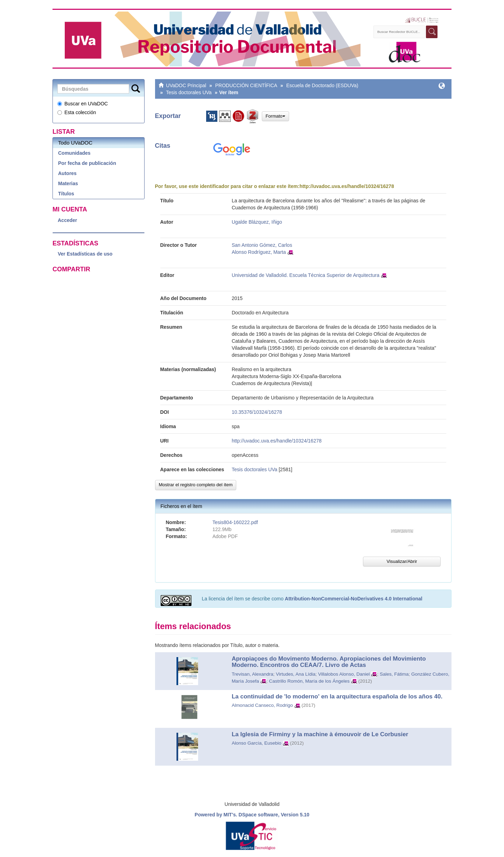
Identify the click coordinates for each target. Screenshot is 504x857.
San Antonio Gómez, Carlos (262, 245)
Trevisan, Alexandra (253, 674)
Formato (275, 116)
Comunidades (74, 153)
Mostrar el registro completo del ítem (196, 485)
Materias (68, 183)
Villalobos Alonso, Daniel (344, 674)
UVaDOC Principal (186, 85)
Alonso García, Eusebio (257, 743)
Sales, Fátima (394, 674)
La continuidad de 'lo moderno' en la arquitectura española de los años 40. (337, 696)
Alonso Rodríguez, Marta (259, 252)
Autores (67, 173)
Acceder (67, 220)
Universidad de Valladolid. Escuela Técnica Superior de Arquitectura (306, 275)
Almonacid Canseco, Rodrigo (262, 705)
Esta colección (77, 112)
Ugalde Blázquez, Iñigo (257, 222)
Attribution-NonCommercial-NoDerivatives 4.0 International (354, 599)
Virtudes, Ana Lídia (296, 674)
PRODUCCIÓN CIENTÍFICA (246, 85)
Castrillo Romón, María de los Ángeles (309, 681)
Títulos (66, 194)
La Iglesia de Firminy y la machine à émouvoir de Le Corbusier (320, 734)
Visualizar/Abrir (402, 561)
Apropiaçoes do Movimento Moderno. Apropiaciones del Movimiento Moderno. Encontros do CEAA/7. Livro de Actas (329, 662)
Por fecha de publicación (87, 163)
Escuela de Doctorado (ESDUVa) (322, 85)
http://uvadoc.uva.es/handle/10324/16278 (347, 186)
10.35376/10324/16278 (257, 412)
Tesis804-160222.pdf (235, 522)
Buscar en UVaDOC (83, 104)
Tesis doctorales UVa (189, 92)
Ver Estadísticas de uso (85, 254)
